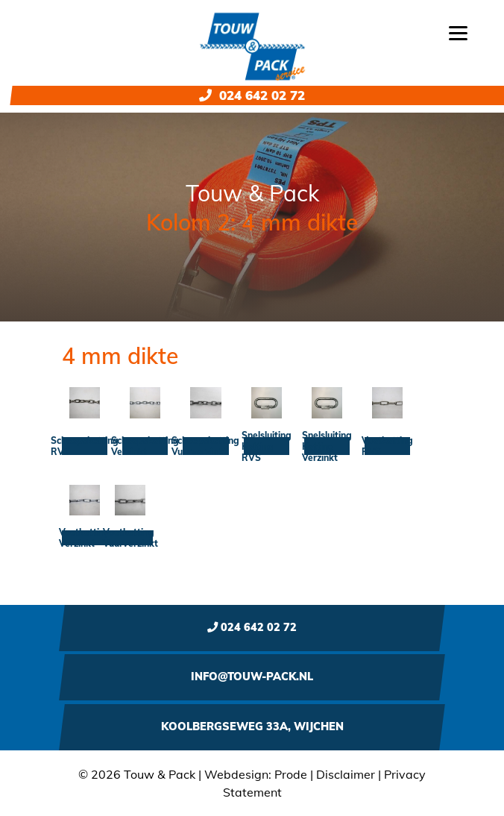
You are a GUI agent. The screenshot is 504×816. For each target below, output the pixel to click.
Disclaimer (346, 774)
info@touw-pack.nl (252, 677)
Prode (291, 774)
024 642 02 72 (252, 95)
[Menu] (458, 32)
